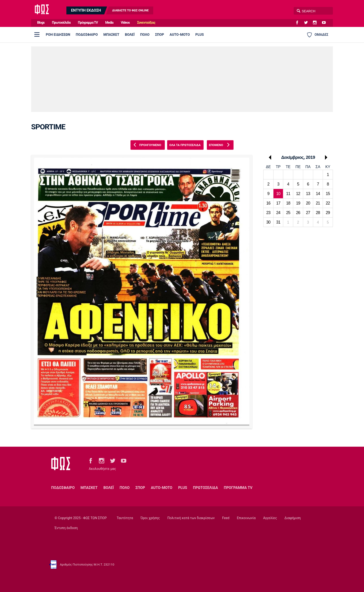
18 (288, 203)
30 (268, 222)
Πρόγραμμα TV (88, 23)
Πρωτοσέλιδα (61, 23)
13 (308, 194)
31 (278, 222)
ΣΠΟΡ (160, 35)
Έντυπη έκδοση (66, 528)
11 (288, 194)
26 (298, 213)
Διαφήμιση (292, 518)
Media (109, 23)
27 (308, 213)
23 (268, 213)
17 (278, 203)
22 (328, 203)
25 (288, 213)
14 (318, 194)
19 (298, 203)
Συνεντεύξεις (146, 23)
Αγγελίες (270, 518)
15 (328, 194)
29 (328, 213)
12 (298, 194)
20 (308, 203)
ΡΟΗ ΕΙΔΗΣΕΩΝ (58, 35)
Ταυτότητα (125, 518)
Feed (226, 518)
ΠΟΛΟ (145, 35)
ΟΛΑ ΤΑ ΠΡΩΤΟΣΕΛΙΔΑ (185, 145)
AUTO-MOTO (180, 35)
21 (318, 203)
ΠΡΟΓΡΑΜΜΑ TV (238, 488)
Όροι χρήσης (150, 518)
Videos (125, 23)
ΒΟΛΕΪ (130, 35)
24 (278, 213)
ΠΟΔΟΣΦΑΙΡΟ (87, 35)
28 (318, 213)
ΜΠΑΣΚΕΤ (111, 35)
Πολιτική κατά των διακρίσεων (191, 518)
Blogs (41, 23)
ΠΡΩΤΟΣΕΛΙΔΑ (205, 488)
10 (278, 194)
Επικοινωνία (246, 518)
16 (268, 203)
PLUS (200, 35)
